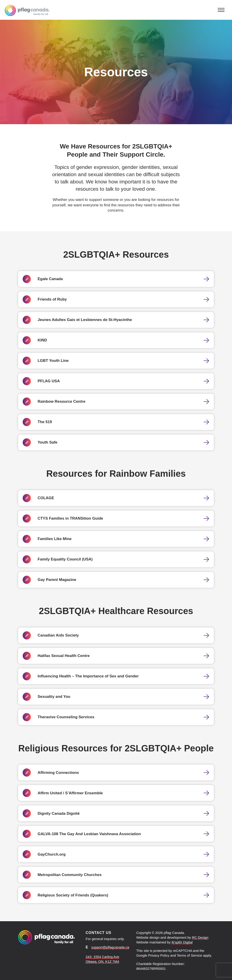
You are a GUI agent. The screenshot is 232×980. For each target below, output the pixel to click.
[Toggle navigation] (221, 10)
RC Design (200, 937)
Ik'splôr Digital (182, 942)
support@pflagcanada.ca (110, 947)
